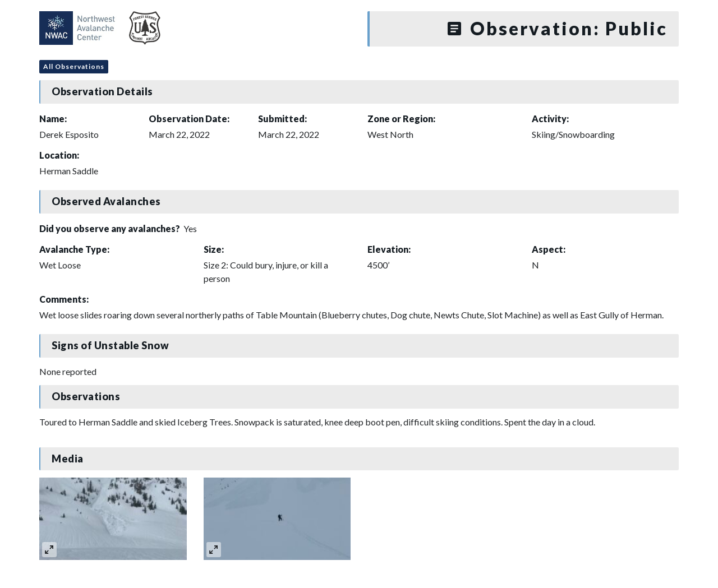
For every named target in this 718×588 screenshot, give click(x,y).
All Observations (74, 66)
